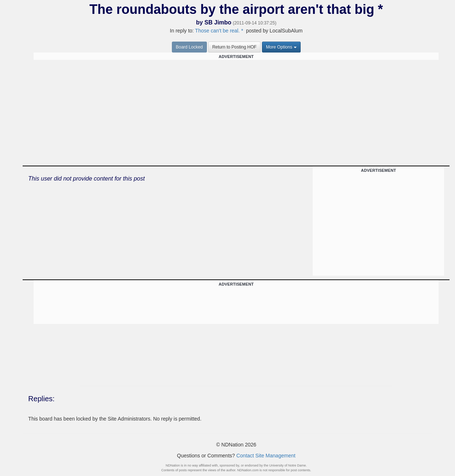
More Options (281, 47)
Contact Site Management (266, 456)
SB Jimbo (218, 22)
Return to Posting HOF (234, 47)
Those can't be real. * (219, 31)
